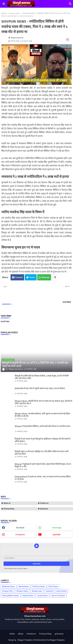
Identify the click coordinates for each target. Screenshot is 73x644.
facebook (20, 528)
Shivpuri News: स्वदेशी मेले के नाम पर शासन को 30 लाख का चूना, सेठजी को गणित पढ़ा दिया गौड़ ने (43, 402)
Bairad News (24, 587)
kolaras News (28, 596)
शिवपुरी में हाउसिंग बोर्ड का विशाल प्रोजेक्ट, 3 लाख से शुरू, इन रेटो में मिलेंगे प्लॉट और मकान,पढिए (42, 377)
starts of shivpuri (58, 596)
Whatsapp (46, 277)
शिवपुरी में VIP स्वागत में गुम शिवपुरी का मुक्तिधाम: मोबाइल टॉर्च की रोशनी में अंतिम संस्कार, (43, 440)
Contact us (31, 634)
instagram (20, 534)
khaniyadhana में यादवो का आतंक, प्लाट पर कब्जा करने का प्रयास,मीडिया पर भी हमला (43, 478)
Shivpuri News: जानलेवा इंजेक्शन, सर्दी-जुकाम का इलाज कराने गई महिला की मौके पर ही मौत (42, 415)
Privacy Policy (9, 509)
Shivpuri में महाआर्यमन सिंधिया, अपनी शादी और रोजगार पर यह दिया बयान (42, 426)
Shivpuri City (7, 591)
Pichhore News (39, 587)
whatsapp (57, 528)
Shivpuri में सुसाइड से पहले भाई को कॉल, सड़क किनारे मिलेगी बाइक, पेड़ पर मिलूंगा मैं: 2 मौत (43, 465)
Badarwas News (9, 587)
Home (12, 634)
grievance (59, 634)
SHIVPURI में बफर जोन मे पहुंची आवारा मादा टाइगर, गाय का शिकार (40, 388)
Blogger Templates (25, 640)
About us (7, 503)
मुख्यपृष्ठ (4, 13)
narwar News (42, 596)
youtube (57, 534)
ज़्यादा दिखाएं (67, 302)
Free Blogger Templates (55, 640)
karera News (61, 591)
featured (49, 591)
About (21, 634)
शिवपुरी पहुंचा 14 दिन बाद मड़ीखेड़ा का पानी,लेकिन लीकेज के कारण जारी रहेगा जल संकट (42, 453)
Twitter (32, 277)
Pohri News (53, 587)
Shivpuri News (14, 13)
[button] (70, 4)
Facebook (19, 277)
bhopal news (37, 591)
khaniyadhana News (10, 596)
